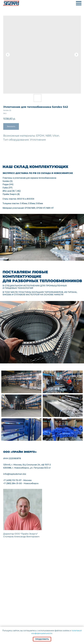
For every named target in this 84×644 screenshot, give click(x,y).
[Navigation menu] (79, 3)
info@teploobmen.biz (15, 474)
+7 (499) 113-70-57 (12, 480)
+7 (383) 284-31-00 (13, 483)
